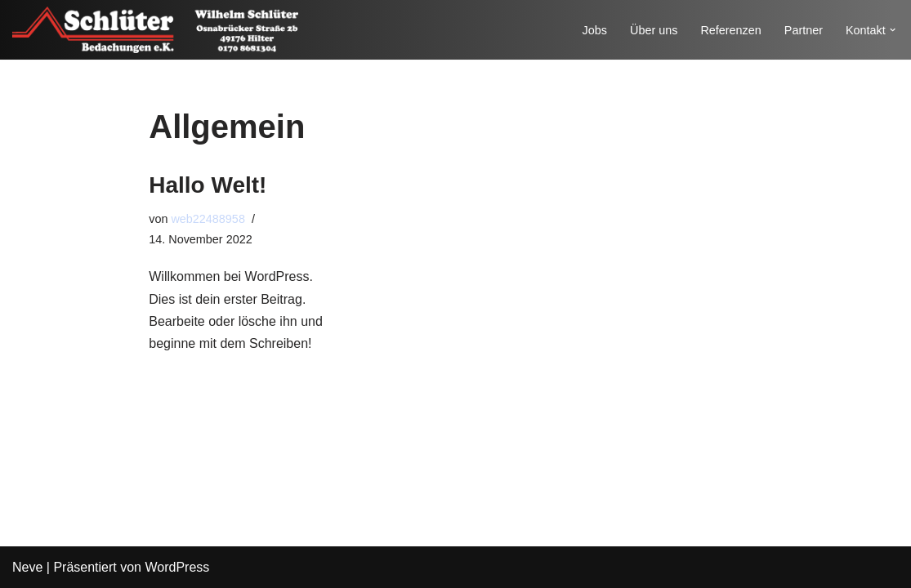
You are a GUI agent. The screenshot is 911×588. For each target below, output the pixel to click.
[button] (893, 30)
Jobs (595, 30)
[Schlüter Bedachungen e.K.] (155, 30)
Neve (27, 567)
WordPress (177, 567)
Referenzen (730, 30)
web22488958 (208, 219)
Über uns (654, 30)
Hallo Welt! (208, 185)
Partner (804, 30)
